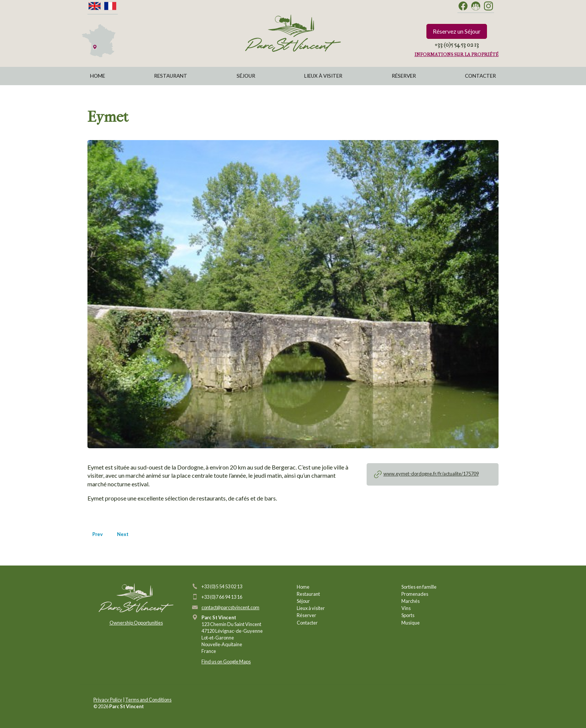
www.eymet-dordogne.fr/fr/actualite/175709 (431, 474)
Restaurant (171, 76)
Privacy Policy (108, 700)
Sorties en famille (419, 587)
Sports (408, 615)
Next (123, 534)
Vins (406, 608)
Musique (411, 623)
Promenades (415, 594)
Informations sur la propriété (457, 54)
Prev (98, 534)
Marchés (411, 601)
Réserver (404, 76)
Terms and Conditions (148, 700)
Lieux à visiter (323, 76)
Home (98, 76)
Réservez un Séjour (457, 31)
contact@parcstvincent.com (230, 607)
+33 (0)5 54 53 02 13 (457, 45)
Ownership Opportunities (136, 623)
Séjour (246, 76)
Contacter (480, 76)
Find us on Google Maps (226, 662)
